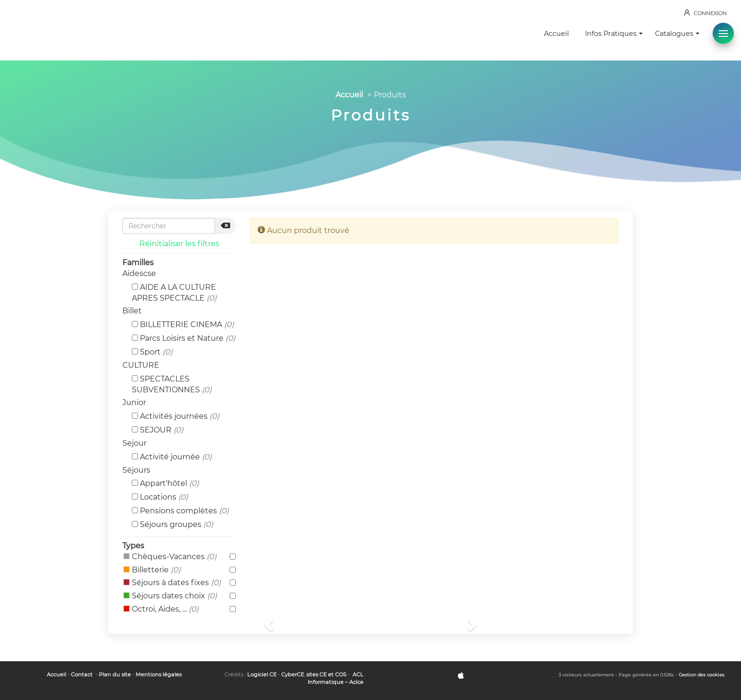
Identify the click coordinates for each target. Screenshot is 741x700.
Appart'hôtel (165, 483)
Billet (132, 311)
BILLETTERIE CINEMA (183, 324)
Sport (152, 352)
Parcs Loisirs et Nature (184, 338)
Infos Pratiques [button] (614, 34)
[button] (723, 33)
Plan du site (115, 674)
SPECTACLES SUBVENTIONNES (172, 384)
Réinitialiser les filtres (179, 244)
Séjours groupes (172, 524)
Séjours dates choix (179, 596)
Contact (82, 674)
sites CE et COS (326, 674)
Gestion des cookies (702, 675)
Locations (160, 497)
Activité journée (172, 457)
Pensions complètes (180, 511)
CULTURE (141, 365)
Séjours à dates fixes (179, 583)
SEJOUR (158, 430)
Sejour (134, 443)
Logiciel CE (262, 674)
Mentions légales (159, 674)
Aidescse (139, 273)
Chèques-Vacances (179, 557)
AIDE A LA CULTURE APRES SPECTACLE (174, 293)
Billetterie (179, 570)
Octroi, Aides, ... (179, 609)
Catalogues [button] (677, 34)
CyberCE (293, 674)
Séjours (136, 470)
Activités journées (176, 416)
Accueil (556, 34)
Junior (134, 402)
